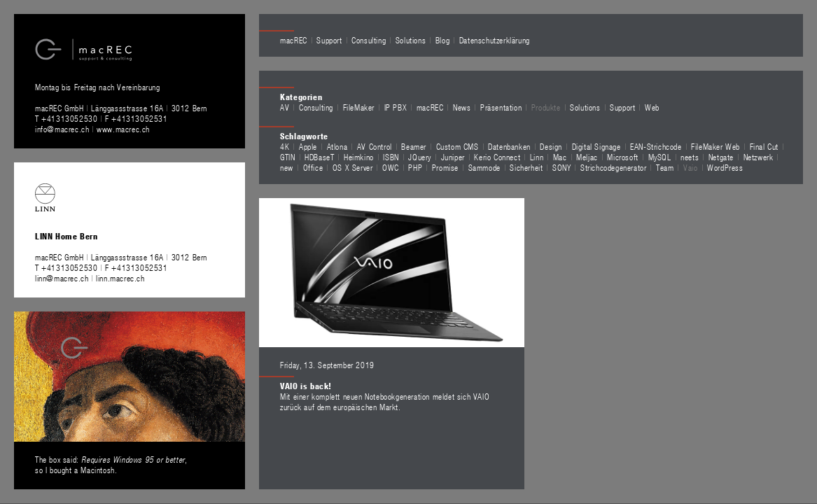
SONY (561, 167)
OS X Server (353, 167)
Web (652, 107)
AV (285, 107)
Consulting (369, 40)
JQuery (420, 157)
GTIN (287, 157)
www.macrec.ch (123, 129)
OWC (391, 167)
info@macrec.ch (62, 129)
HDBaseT (319, 157)
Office (313, 167)
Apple (308, 146)
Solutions (411, 40)
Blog (442, 40)
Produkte (546, 107)
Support (329, 40)
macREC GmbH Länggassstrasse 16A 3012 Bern (121, 108)
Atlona (337, 146)
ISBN (391, 157)
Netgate (721, 157)
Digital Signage (596, 146)
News (462, 107)
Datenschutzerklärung (495, 40)
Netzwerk (759, 157)
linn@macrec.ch (62, 278)
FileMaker (359, 107)
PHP (415, 167)
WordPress (725, 167)
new (287, 167)
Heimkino (359, 157)
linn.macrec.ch (120, 278)
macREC (294, 40)
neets (690, 157)
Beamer (414, 146)
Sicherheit (526, 167)
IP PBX (396, 107)
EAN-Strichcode (656, 146)
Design (551, 146)
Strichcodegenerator (613, 167)
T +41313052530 (68, 118)
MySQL (660, 157)
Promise (445, 167)
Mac (560, 157)
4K (285, 146)
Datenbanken (509, 146)
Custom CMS (458, 146)
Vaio (690, 167)
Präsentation (501, 107)
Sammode (484, 167)
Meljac (587, 157)
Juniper (453, 157)
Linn (537, 157)
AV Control (375, 146)
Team (665, 167)
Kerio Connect (497, 157)
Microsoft (622, 157)
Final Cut (764, 146)
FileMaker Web (715, 146)
